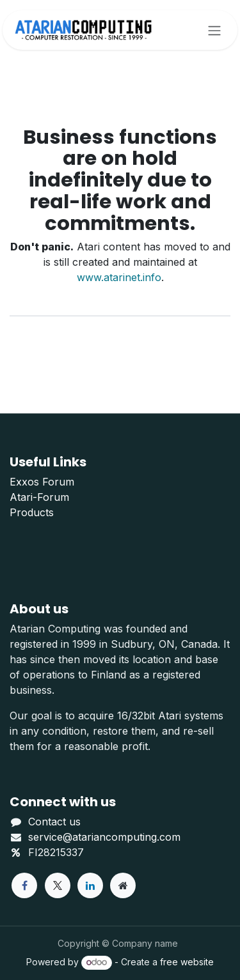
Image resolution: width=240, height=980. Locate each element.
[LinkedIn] (90, 885)
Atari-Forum (39, 497)
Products (32, 512)
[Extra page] (123, 885)
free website (187, 962)
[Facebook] (24, 885)
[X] (58, 885)
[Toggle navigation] (214, 30)
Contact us (54, 822)
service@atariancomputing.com (104, 837)
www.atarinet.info (119, 277)
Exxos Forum (42, 482)
